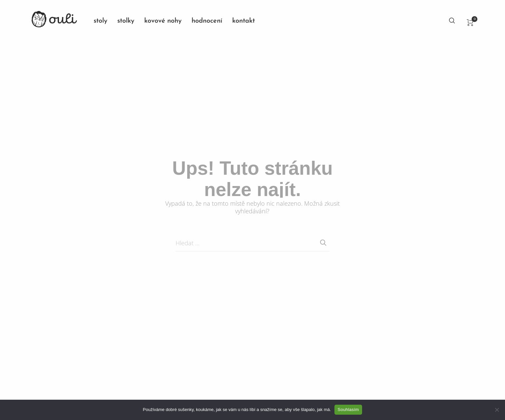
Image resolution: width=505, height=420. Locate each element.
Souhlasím (348, 410)
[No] (497, 410)
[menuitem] (105, 21)
